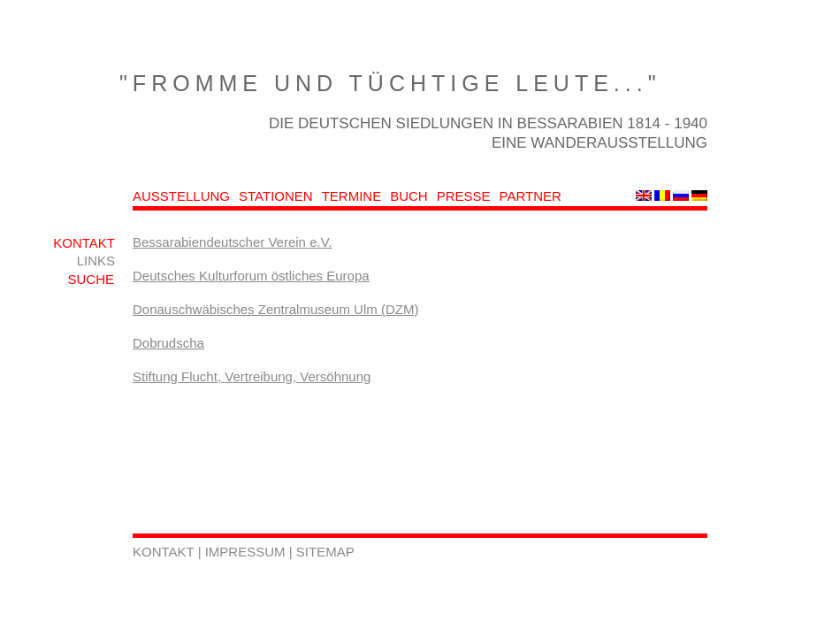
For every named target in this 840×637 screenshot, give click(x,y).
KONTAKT (84, 243)
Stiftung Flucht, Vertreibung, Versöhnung (252, 376)
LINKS (96, 261)
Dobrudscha (168, 343)
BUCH (409, 196)
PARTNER (531, 196)
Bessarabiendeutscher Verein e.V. (232, 242)
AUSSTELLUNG (181, 196)
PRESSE (464, 196)
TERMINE (352, 196)
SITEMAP (325, 552)
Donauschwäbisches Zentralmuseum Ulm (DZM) (275, 309)
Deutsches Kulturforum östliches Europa (251, 276)
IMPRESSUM (247, 552)
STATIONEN (276, 196)
